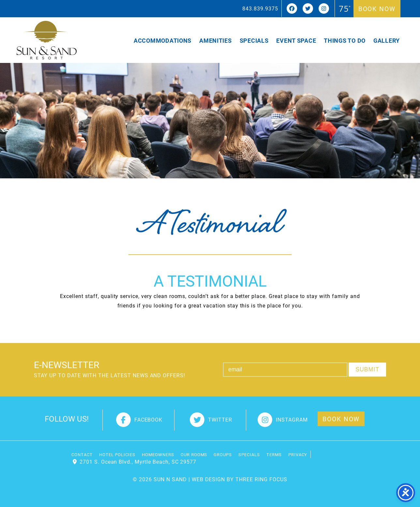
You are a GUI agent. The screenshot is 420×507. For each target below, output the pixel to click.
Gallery (387, 40)
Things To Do (345, 40)
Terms (274, 454)
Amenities (215, 40)
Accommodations (163, 40)
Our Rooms (194, 454)
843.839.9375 (260, 8)
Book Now (377, 9)
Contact (82, 454)
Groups (223, 454)
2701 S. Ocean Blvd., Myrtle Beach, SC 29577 (138, 462)
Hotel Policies (117, 454)
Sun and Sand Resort (47, 40)
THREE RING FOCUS (261, 479)
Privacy (298, 454)
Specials (254, 40)
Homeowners (158, 454)
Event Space (296, 40)
